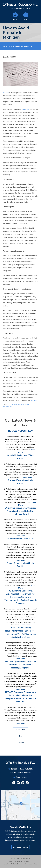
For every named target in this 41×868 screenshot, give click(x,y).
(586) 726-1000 (22, 777)
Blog (21, 736)
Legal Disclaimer (15, 861)
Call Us (15, 19)
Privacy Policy (27, 861)
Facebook (14, 783)
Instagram (23, 783)
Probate (6, 92)
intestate (26, 109)
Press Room (20, 729)
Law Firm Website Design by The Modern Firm (21, 864)
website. (34, 400)
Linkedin (18, 783)
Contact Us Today (21, 847)
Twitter (27, 783)
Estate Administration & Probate (20, 404)
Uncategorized (7, 406)
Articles (21, 743)
